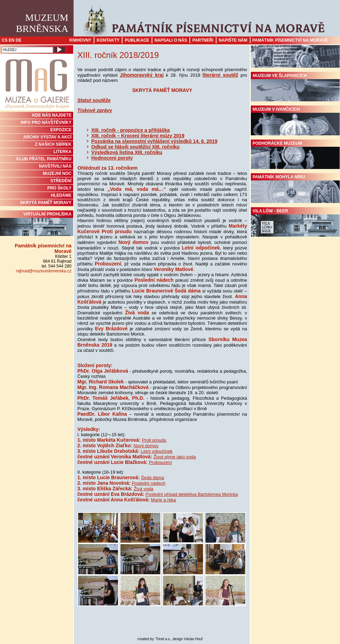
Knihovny (80, 40)
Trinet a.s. (163, 639)
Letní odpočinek (157, 451)
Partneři (203, 40)
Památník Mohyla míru (295, 189)
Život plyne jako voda (175, 457)
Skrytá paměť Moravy (46, 203)
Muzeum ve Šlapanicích (295, 87)
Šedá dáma (152, 478)
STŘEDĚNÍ (61, 181)
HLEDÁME (61, 195)
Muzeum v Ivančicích (295, 121)
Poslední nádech (149, 483)
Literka (62, 152)
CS (5, 40)
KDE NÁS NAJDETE (52, 115)
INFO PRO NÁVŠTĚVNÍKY (46, 122)
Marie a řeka (163, 500)
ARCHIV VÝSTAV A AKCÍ (47, 137)
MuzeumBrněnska (42, 23)
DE (19, 40)
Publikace (137, 40)
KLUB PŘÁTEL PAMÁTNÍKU (44, 159)
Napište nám (233, 40)
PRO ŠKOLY (59, 188)
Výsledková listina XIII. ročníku (127, 152)
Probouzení (160, 462)
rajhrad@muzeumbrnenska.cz (44, 271)
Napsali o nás (171, 40)
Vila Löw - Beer (295, 223)
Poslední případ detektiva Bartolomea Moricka (192, 494)
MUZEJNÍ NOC (57, 173)
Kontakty (108, 40)
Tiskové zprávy (95, 110)
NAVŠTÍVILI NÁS (55, 166)
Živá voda (143, 489)
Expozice (61, 130)
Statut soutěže (94, 100)
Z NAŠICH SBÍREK (53, 144)
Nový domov (146, 446)
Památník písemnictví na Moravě (290, 40)
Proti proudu (154, 440)
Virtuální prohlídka (37, 224)
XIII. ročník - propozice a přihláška (130, 130)
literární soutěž (220, 75)
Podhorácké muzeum (295, 155)
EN (12, 40)
